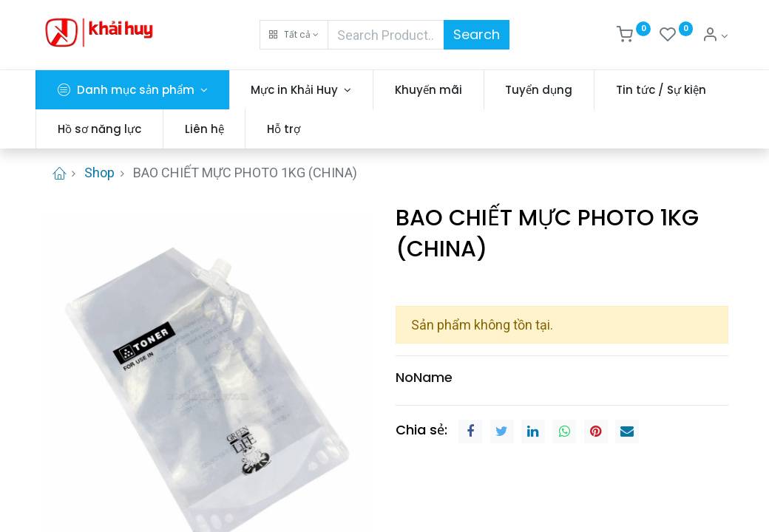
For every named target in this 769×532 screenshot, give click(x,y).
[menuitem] (434, 90)
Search (477, 34)
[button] (294, 35)
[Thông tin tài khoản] (715, 36)
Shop (99, 173)
